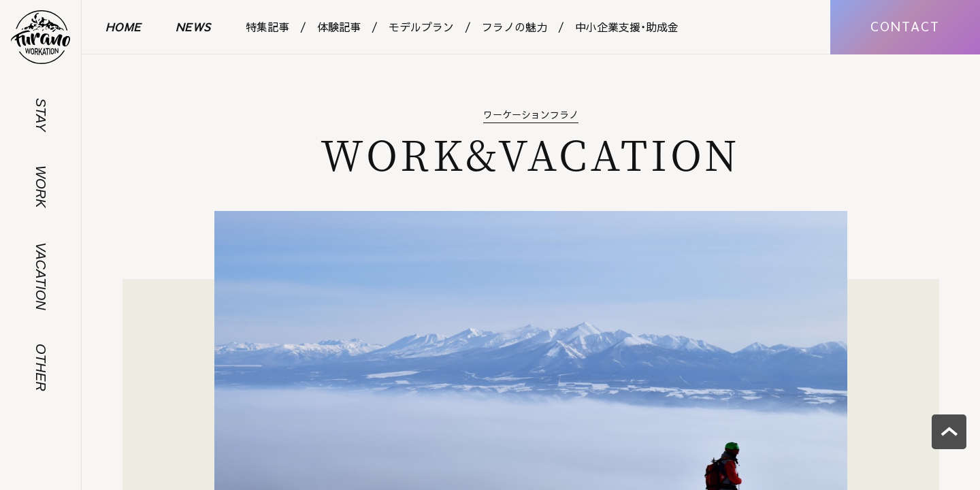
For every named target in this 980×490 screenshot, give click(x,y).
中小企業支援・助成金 (627, 27)
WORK (41, 186)
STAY (41, 115)
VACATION (41, 276)
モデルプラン (421, 27)
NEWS (194, 27)
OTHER (41, 367)
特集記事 (267, 27)
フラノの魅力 (514, 27)
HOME (124, 27)
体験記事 (339, 27)
